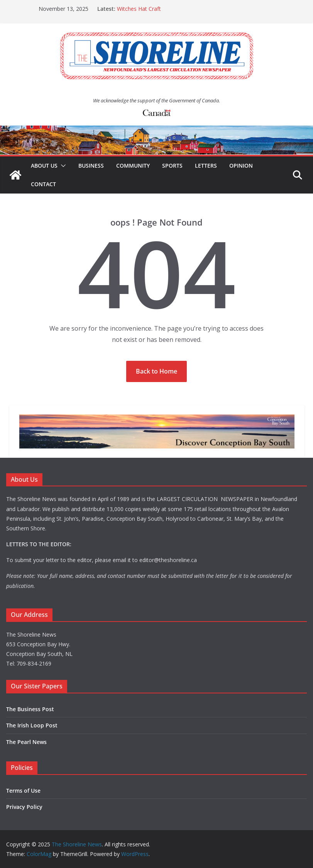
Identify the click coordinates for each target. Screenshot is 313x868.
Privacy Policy (24, 807)
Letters (206, 166)
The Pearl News (26, 742)
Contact (43, 184)
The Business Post (30, 709)
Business (91, 166)
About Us (44, 166)
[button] (62, 166)
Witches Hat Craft (139, 9)
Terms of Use (23, 791)
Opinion (241, 166)
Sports (172, 166)
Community (133, 166)
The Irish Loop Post (32, 725)
